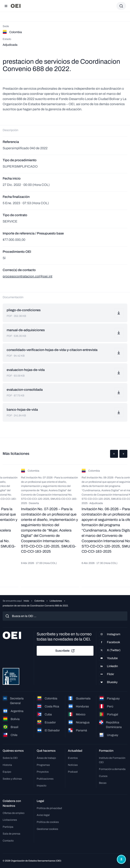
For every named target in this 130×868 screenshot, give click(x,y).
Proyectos (43, 772)
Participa (8, 827)
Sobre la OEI (10, 758)
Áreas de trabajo (46, 758)
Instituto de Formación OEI (112, 760)
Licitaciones (56, 601)
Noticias (73, 765)
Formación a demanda (112, 769)
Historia (7, 765)
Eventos (73, 758)
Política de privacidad (49, 808)
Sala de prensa (11, 834)
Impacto (42, 786)
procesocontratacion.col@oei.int (27, 276)
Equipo (7, 772)
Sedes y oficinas (12, 779)
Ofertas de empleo (14, 813)
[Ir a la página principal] (16, 6)
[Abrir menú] (6, 6)
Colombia (39, 601)
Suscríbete (65, 651)
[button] (114, 454)
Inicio (26, 601)
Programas (43, 765)
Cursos (103, 776)
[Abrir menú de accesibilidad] (121, 859)
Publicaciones (45, 779)
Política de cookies (48, 822)
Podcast (73, 772)
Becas (103, 783)
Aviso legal (43, 815)
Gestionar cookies (47, 829)
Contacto (8, 841)
